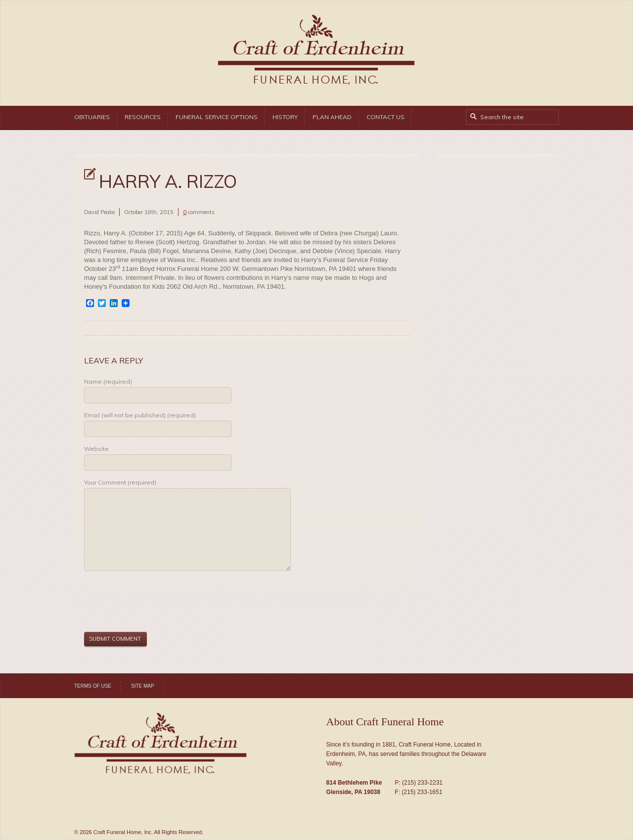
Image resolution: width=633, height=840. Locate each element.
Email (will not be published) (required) (140, 415)
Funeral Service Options (217, 117)
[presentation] (159, 603)
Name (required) (108, 381)
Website (96, 449)
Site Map (143, 686)
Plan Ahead (332, 117)
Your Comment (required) (120, 482)
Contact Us (385, 117)
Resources (143, 117)
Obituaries (92, 117)
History (285, 117)
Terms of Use (93, 686)
